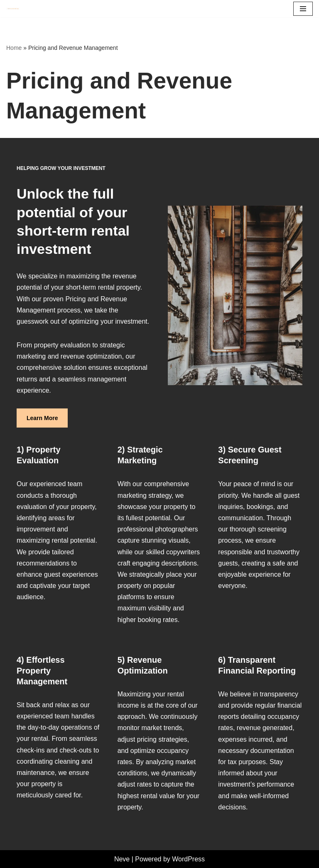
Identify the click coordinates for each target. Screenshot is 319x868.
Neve (122, 859)
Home (14, 48)
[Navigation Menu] (303, 9)
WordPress (188, 859)
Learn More (42, 418)
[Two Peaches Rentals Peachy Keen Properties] (13, 9)
